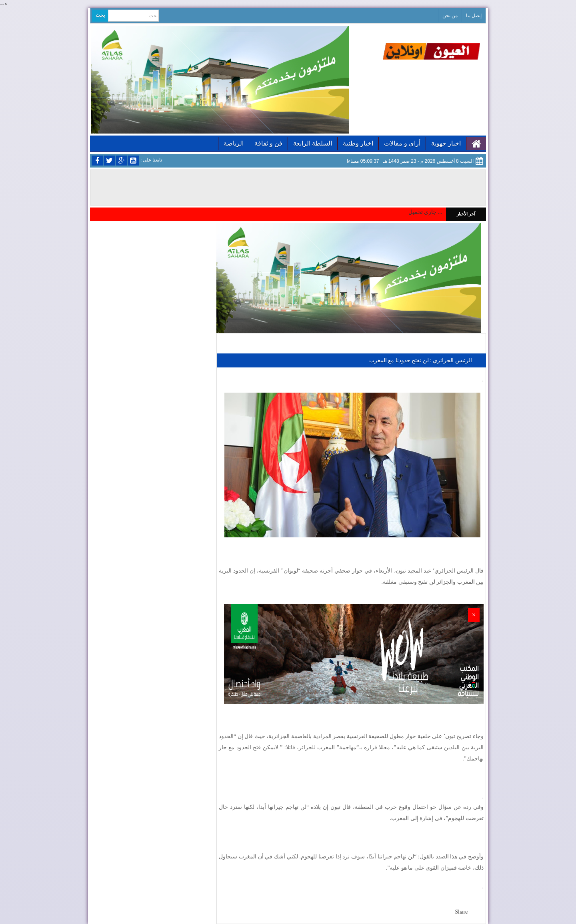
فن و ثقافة (268, 143)
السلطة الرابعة (313, 143)
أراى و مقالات (402, 143)
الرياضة (234, 143)
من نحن (450, 16)
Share (461, 912)
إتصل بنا (474, 16)
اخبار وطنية (358, 143)
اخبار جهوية (446, 143)
